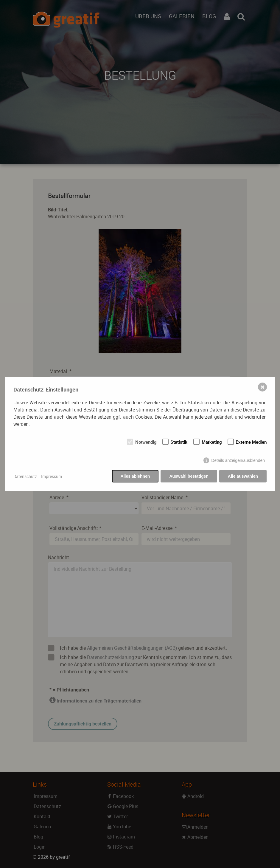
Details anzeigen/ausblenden (238, 460)
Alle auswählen (243, 476)
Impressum (52, 476)
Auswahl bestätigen (189, 476)
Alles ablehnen (135, 476)
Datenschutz (25, 476)
